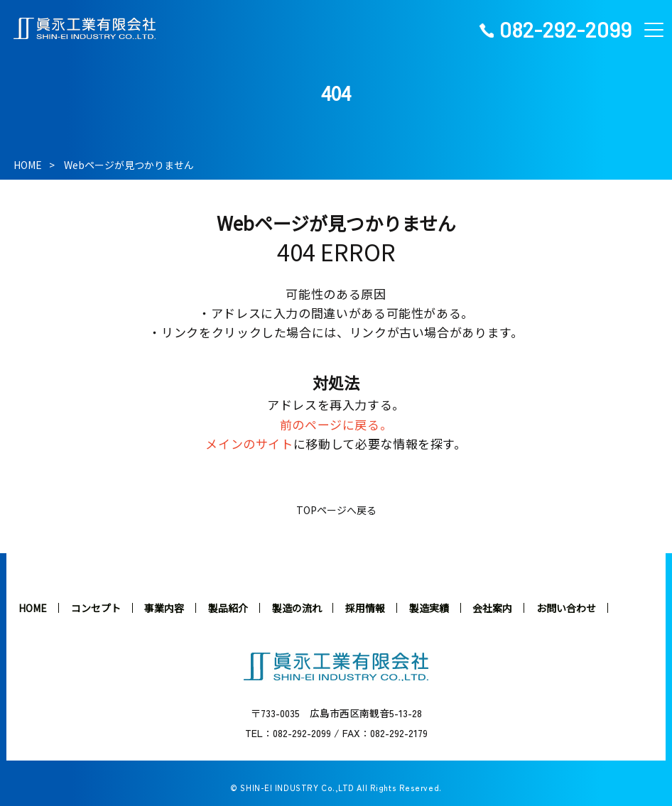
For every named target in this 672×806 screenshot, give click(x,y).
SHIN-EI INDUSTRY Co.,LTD (297, 788)
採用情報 (365, 608)
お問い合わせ (566, 608)
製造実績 (429, 608)
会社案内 (492, 608)
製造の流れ (297, 608)
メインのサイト (249, 443)
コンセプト (96, 608)
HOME (28, 165)
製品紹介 (228, 608)
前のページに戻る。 (336, 424)
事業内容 (164, 608)
